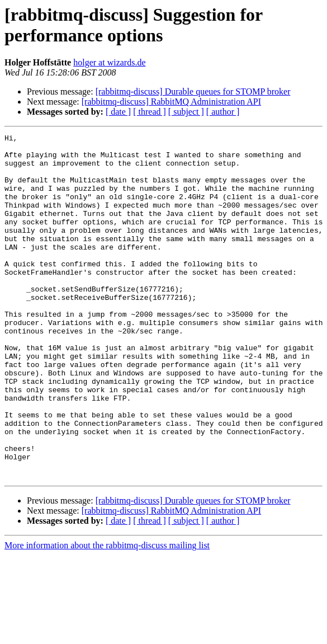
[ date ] (118, 112)
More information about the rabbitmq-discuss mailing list (107, 614)
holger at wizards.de (109, 62)
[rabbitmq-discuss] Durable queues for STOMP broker (193, 91)
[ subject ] (186, 112)
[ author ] (223, 112)
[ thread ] (150, 112)
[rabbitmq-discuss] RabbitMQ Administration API (171, 102)
